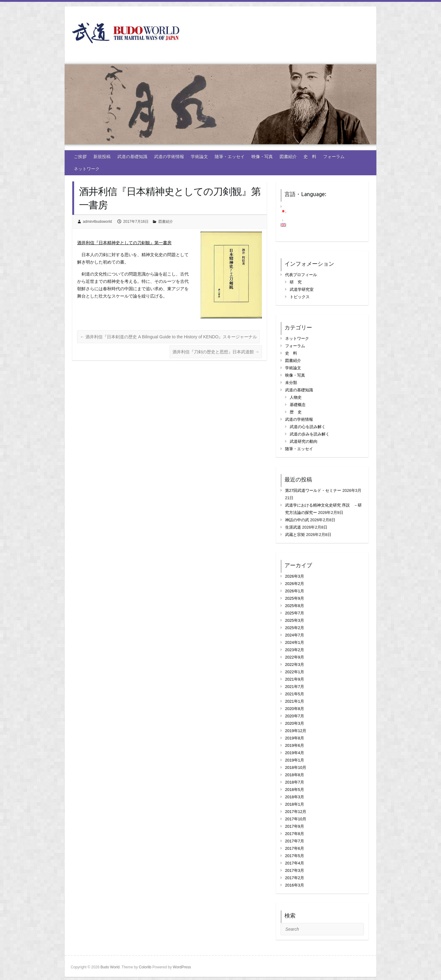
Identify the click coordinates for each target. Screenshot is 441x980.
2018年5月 (295, 790)
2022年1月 (295, 672)
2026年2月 (295, 584)
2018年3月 (295, 797)
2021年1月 (295, 701)
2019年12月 (296, 731)
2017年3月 (295, 870)
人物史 (296, 397)
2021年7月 (295, 687)
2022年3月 (295, 665)
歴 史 (296, 412)
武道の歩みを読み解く (310, 434)
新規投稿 (102, 157)
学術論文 (199, 157)
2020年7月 (295, 716)
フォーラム (334, 157)
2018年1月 (295, 804)
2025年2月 (295, 628)
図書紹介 (288, 157)
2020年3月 (295, 723)
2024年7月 (295, 635)
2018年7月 (295, 782)
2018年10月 (296, 767)
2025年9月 (295, 598)
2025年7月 (295, 613)
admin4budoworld (98, 222)
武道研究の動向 (304, 441)
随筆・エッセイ (230, 157)
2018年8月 (295, 775)
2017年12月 (296, 812)
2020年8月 (295, 709)
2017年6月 (295, 848)
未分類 (291, 383)
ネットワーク (87, 169)
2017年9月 (295, 826)
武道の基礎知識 (132, 157)
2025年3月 (295, 620)
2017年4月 (295, 863)
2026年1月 (295, 591)
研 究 (296, 282)
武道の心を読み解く (308, 427)
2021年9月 (295, 679)
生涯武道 (293, 527)
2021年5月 (295, 694)
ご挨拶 (80, 157)
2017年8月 (295, 834)
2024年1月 (295, 642)
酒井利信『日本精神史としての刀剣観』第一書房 (124, 243)
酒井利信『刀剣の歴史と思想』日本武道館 (216, 352)
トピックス (300, 297)
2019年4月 (295, 753)
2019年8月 (295, 738)
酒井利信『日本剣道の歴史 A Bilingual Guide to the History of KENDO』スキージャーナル (168, 337)
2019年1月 (295, 760)
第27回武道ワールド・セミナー (313, 490)
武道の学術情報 (169, 157)
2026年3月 (295, 576)
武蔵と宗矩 (295, 535)
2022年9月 (295, 657)
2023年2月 (295, 650)
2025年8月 (295, 606)
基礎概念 (298, 405)
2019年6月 (295, 745)
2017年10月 (296, 819)
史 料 (310, 157)
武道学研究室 (302, 289)
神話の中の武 (297, 520)
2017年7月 (295, 841)
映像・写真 (262, 157)
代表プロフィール (301, 275)
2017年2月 (295, 878)
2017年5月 (295, 856)
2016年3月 (295, 885)
